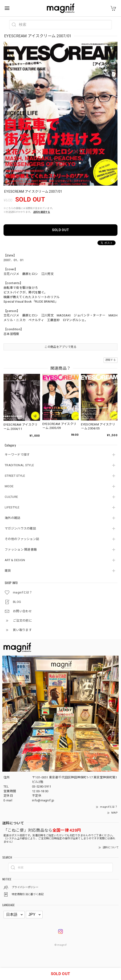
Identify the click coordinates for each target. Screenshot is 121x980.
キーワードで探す (17, 455)
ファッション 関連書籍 (21, 550)
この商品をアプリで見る (60, 347)
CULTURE (11, 497)
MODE (9, 486)
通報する (111, 360)
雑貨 (8, 571)
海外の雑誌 (13, 518)
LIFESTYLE (12, 507)
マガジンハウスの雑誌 (20, 528)
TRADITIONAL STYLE (19, 465)
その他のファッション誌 (22, 539)
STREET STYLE (15, 476)
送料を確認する (42, 212)
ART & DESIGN (15, 560)
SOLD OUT (60, 230)
